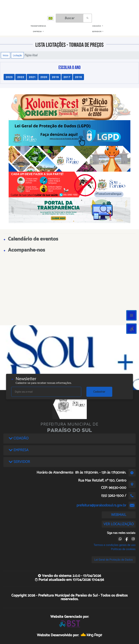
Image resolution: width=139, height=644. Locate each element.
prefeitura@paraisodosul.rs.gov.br (101, 505)
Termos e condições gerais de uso (115, 545)
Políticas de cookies (123, 549)
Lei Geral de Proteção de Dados (114, 560)
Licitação (17, 55)
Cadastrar (99, 392)
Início (6, 55)
